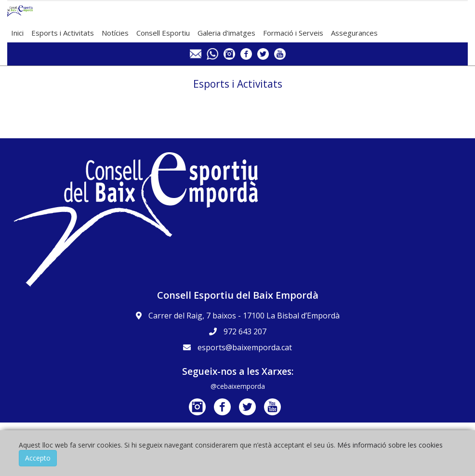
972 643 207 (245, 331)
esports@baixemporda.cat (245, 347)
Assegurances (354, 33)
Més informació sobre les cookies (390, 445)
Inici (17, 33)
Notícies (115, 33)
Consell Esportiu (163, 33)
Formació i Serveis (293, 33)
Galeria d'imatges (226, 33)
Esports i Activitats (63, 33)
